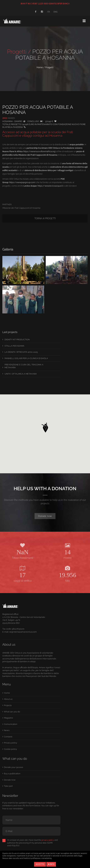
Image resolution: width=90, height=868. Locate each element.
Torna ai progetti (45, 218)
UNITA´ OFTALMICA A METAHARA (21, 374)
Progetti (49, 67)
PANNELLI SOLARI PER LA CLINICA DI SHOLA (26, 358)
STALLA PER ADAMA (14, 346)
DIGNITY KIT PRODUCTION (17, 340)
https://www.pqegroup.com (22, 182)
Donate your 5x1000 (14, 767)
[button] (45, 427)
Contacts (8, 737)
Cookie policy (10, 749)
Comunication (11, 724)
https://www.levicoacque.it (50, 186)
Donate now (45, 516)
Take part (8, 786)
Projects (8, 705)
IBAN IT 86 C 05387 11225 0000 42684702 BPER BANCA (45, 4)
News (7, 730)
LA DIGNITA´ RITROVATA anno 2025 (21, 352)
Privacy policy (11, 743)
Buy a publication (12, 774)
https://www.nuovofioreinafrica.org (39, 151)
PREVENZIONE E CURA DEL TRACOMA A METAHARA (24, 366)
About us (8, 699)
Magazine (8, 718)
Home (40, 67)
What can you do (12, 712)
